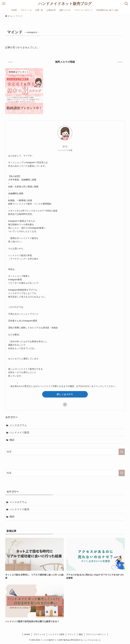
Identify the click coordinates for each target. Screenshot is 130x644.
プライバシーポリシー (96, 634)
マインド (72, 634)
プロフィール (39, 634)
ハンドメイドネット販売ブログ (65, 4)
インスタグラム (18, 425)
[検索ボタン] (126, 4)
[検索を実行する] (122, 452)
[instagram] (65, 405)
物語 (12, 440)
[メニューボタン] (4, 4)
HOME (27, 634)
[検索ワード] (65, 452)
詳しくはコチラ (65, 394)
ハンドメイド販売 (19, 432)
